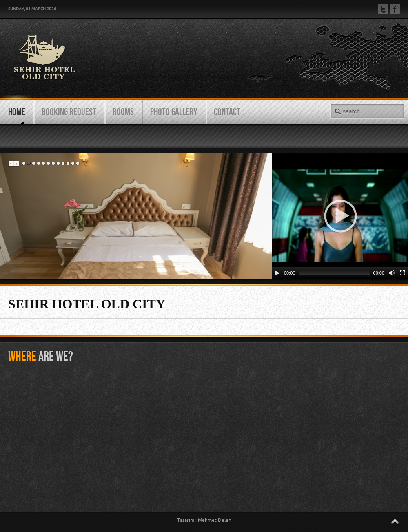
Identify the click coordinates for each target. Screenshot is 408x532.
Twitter (383, 9)
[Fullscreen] (402, 273)
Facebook (395, 9)
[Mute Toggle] (392, 273)
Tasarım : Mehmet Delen (204, 520)
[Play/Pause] (277, 273)
